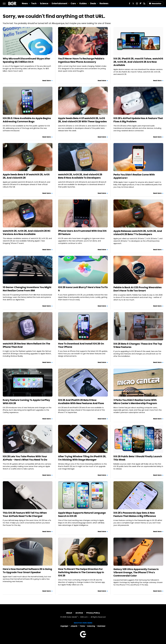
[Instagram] (137, 3)
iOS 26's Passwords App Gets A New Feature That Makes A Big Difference (135, 514)
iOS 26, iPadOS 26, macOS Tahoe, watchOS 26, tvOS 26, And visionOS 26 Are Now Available (138, 62)
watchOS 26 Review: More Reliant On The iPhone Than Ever (26, 345)
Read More (47, 81)
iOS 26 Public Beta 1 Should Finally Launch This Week (138, 458)
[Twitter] (133, 3)
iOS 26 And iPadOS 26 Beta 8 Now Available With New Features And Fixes (81, 402)
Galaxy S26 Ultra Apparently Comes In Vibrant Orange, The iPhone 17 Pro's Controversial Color (136, 572)
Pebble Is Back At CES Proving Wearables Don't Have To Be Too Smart (138, 289)
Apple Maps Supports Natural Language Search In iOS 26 (82, 514)
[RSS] (144, 3)
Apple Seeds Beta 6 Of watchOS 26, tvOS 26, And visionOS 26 (26, 176)
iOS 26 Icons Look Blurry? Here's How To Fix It (83, 289)
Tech (34, 3)
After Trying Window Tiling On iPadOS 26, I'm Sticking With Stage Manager (82, 458)
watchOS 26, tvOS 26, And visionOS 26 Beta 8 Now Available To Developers (80, 176)
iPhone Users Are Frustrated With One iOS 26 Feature (82, 232)
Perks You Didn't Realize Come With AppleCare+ (134, 176)
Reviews (104, 3)
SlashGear (101, 626)
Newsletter (155, 4)
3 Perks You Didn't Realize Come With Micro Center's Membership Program (135, 402)
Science (44, 3)
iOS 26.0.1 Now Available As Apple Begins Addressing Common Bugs (27, 120)
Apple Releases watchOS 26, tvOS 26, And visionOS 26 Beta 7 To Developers (138, 233)
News (25, 3)
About (69, 613)
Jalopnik (74, 626)
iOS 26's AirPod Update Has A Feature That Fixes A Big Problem (138, 120)
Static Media (72, 617)
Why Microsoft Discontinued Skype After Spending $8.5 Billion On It (27, 60)
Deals (93, 3)
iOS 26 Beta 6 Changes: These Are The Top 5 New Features (138, 345)
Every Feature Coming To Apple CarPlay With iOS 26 (26, 402)
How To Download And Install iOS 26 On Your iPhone (81, 345)
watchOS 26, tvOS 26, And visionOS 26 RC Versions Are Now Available (27, 232)
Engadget (64, 626)
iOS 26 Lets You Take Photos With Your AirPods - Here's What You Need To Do (25, 458)
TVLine (82, 626)
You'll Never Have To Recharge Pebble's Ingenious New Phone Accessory (81, 60)
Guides (83, 3)
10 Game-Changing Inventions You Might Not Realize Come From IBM (27, 289)
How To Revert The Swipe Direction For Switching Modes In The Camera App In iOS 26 (81, 572)
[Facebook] (130, 3)
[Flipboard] (141, 3)
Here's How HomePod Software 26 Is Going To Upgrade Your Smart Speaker (27, 571)
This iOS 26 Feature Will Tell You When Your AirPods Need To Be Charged (25, 514)
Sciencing (91, 626)
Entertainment (60, 3)
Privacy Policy (93, 613)
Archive (79, 613)
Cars (73, 3)
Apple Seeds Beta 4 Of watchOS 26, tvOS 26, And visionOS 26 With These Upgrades (82, 120)
